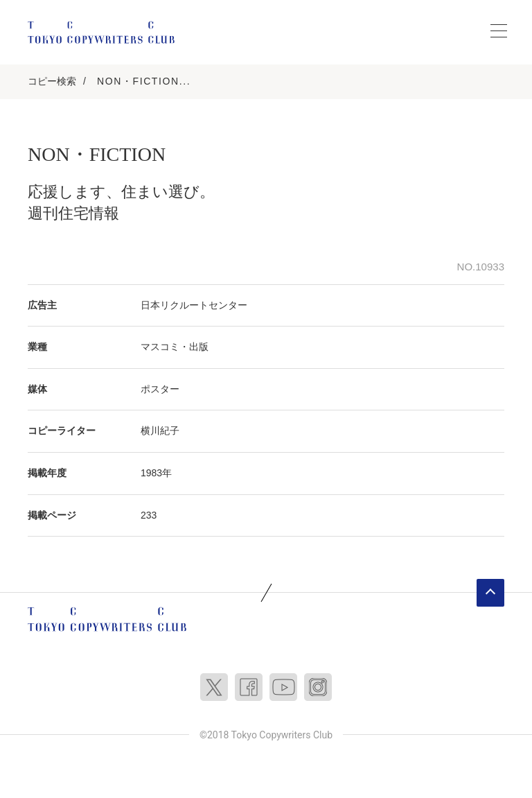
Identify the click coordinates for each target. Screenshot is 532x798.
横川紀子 (160, 431)
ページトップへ (490, 593)
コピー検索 (52, 81)
